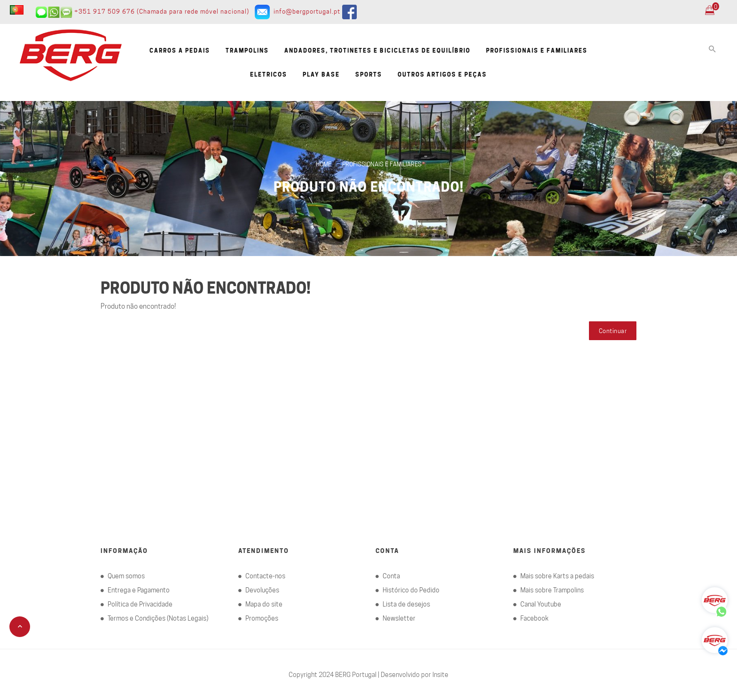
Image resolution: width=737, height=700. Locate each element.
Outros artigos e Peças (442, 74)
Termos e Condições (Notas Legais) (158, 618)
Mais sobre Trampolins (552, 590)
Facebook (534, 618)
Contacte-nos (265, 576)
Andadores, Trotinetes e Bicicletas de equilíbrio (377, 51)
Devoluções (262, 590)
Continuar (613, 331)
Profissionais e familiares (537, 51)
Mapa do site (264, 604)
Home (324, 164)
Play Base (321, 74)
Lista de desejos (406, 604)
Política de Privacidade (140, 604)
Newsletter (399, 618)
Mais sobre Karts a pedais (557, 576)
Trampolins (247, 51)
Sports (369, 74)
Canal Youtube (541, 604)
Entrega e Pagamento (139, 590)
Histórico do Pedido (411, 590)
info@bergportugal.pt (307, 11)
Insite (440, 675)
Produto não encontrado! (368, 187)
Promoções (262, 618)
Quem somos (126, 576)
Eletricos (269, 74)
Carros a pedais (180, 51)
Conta (391, 576)
